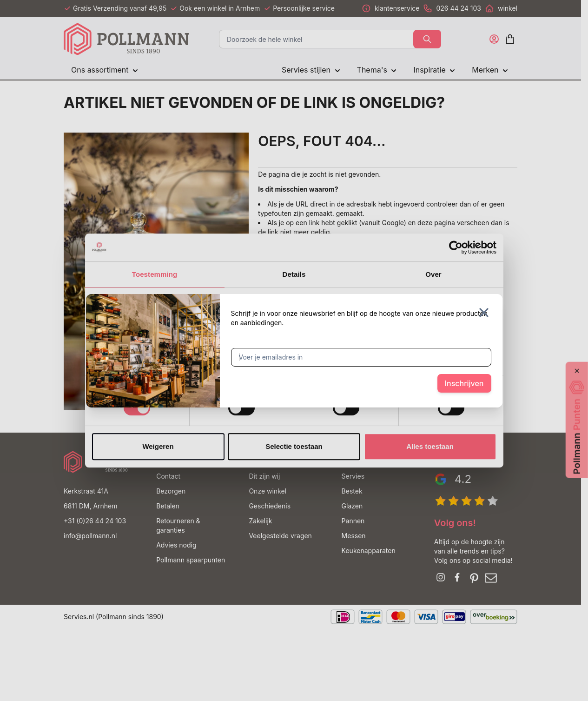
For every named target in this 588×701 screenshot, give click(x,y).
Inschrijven (464, 383)
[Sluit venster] (484, 313)
